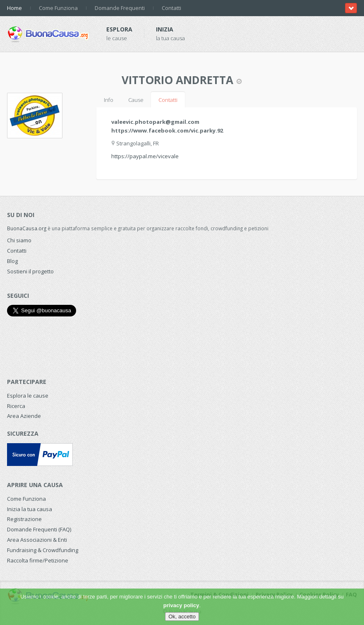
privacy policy (181, 605)
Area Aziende (24, 416)
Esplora (119, 29)
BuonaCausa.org (27, 228)
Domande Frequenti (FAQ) (39, 529)
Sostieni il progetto (30, 271)
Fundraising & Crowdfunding (43, 550)
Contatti (171, 8)
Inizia (165, 29)
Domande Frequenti (120, 8)
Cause (136, 100)
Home (14, 8)
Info (109, 100)
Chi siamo (19, 240)
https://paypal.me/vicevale (145, 156)
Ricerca (16, 406)
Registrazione (24, 519)
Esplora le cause (28, 396)
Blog (12, 261)
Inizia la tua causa (30, 509)
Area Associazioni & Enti (37, 540)
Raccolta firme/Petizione (38, 560)
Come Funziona (58, 8)
